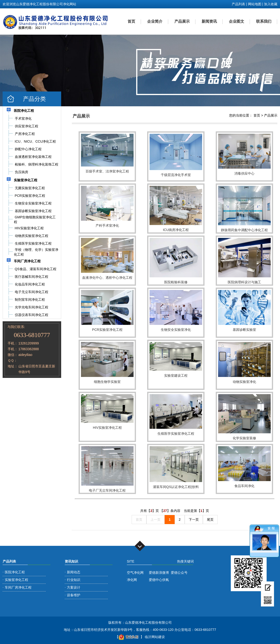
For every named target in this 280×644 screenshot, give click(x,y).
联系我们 (264, 21)
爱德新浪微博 (159, 573)
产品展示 (182, 21)
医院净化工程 (15, 572)
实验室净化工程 (16, 580)
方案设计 (74, 587)
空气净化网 (135, 573)
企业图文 (237, 21)
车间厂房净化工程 (18, 587)
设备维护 (74, 595)
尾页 (210, 520)
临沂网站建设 (155, 637)
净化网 (132, 580)
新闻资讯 (209, 21)
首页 (131, 21)
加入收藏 (271, 4)
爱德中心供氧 (159, 580)
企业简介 (155, 21)
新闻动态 (74, 572)
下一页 (194, 520)
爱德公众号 (179, 573)
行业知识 (74, 580)
